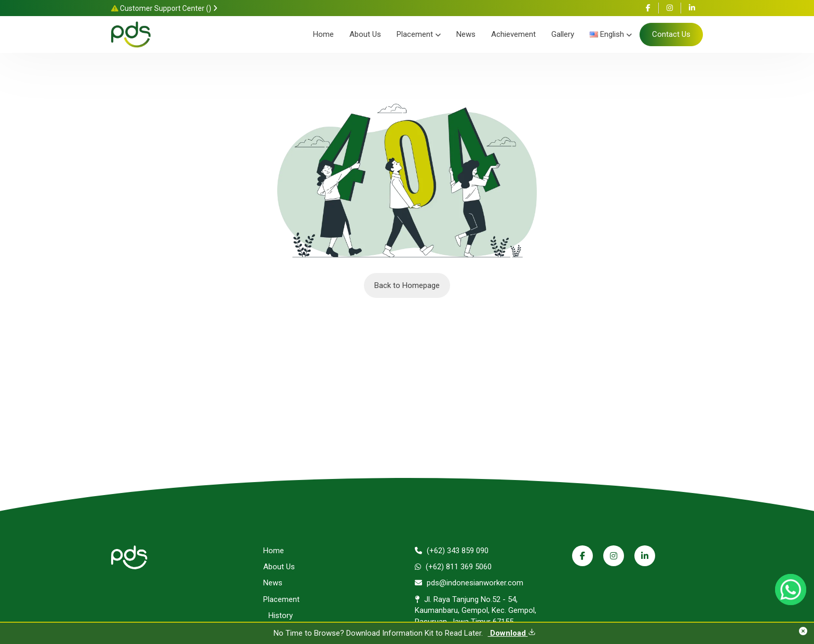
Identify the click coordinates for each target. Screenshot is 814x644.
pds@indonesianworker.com (469, 583)
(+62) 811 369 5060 (453, 567)
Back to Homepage (407, 285)
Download (512, 633)
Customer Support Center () (164, 8)
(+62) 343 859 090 (452, 551)
